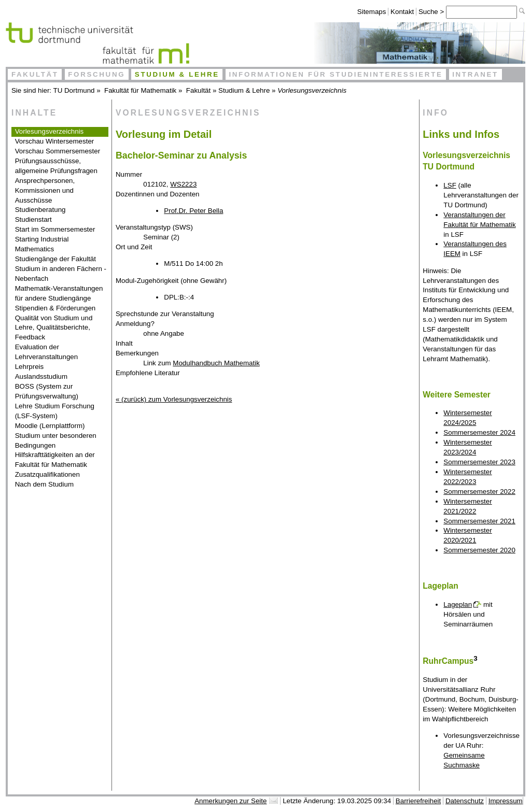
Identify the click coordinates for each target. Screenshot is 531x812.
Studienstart (33, 219)
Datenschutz (465, 801)
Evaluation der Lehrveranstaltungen (47, 352)
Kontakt (402, 12)
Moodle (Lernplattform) (50, 426)
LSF (450, 185)
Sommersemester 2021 (479, 521)
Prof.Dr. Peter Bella (193, 211)
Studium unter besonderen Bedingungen (56, 440)
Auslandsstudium (41, 376)
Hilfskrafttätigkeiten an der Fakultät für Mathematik (55, 460)
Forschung (96, 74)
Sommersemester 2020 (479, 550)
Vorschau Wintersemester (55, 141)
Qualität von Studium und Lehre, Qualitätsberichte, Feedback (54, 328)
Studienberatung (40, 210)
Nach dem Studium (44, 484)
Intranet (475, 74)
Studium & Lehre (177, 74)
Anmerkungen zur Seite (230, 801)
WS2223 (183, 184)
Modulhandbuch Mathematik (216, 363)
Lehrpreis (30, 367)
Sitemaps (372, 12)
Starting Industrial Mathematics (42, 244)
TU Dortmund (74, 90)
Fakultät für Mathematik (140, 90)
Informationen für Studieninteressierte (336, 74)
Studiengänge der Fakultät (55, 259)
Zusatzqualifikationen (47, 474)
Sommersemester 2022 (479, 492)
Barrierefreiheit (418, 801)
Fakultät (35, 74)
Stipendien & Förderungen (55, 308)
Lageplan (458, 604)
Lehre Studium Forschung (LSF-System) (55, 411)
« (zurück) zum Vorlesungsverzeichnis (174, 399)
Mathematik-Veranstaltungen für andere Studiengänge (59, 293)
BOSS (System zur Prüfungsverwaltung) (47, 391)
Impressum (506, 801)
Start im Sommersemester (55, 229)
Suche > (432, 12)
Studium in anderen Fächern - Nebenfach (61, 274)
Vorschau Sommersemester (58, 151)
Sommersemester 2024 (479, 432)
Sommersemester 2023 (479, 462)
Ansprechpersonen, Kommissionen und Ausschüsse (45, 190)
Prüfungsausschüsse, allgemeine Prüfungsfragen (56, 166)
